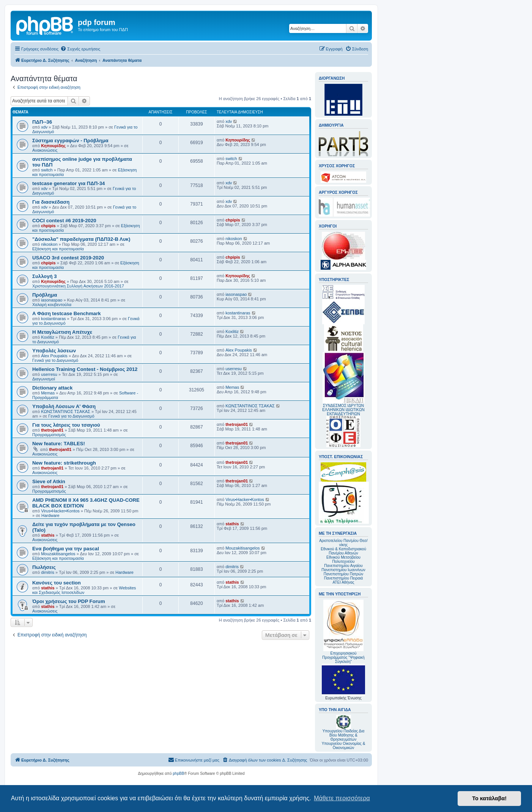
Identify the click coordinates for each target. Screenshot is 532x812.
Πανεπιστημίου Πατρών (344, 574)
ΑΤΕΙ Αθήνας (343, 582)
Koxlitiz (48, 337)
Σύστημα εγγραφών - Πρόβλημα (70, 141)
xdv (44, 127)
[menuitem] (80, 49)
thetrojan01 (52, 430)
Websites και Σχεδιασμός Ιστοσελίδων (84, 590)
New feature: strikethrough (64, 463)
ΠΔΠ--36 (42, 122)
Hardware (50, 515)
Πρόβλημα (45, 295)
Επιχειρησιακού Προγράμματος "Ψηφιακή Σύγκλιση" (343, 632)
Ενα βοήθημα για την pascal (66, 549)
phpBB (178, 774)
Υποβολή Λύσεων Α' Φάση (64, 406)
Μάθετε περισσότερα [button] (342, 798)
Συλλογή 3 (45, 276)
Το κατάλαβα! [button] (489, 798)
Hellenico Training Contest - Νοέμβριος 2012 (85, 369)
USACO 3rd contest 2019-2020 (68, 258)
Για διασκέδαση (51, 202)
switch (47, 170)
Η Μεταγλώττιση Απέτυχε (62, 332)
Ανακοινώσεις (45, 150)
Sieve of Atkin (49, 481)
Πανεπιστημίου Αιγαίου (343, 566)
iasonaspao (52, 300)
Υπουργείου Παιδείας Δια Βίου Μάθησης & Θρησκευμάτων (344, 735)
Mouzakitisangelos (58, 554)
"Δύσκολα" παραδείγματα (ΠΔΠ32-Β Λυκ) (81, 239)
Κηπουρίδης (53, 146)
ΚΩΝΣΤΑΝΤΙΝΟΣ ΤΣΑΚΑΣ (66, 411)
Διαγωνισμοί (44, 379)
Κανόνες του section (57, 583)
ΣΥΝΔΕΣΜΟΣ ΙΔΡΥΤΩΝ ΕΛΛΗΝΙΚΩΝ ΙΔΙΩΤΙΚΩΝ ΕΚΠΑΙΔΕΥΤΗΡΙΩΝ (343, 410)
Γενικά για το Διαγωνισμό (55, 360)
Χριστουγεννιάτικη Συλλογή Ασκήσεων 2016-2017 (78, 286)
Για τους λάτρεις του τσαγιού (66, 425)
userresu (49, 374)
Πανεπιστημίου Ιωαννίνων (343, 570)
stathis (48, 535)
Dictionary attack (52, 388)
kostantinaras (53, 319)
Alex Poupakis (54, 356)
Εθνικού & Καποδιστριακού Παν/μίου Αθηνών (343, 551)
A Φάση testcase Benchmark (67, 313)
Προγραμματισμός (49, 435)
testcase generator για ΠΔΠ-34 (68, 183)
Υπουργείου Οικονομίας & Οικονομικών (344, 746)
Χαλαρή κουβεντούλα (52, 305)
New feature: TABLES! (59, 444)
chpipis (48, 226)
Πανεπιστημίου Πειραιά (343, 578)
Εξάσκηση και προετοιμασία (58, 249)
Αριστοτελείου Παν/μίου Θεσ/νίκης (343, 543)
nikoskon (49, 244)
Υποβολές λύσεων (54, 351)
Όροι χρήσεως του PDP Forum (69, 601)
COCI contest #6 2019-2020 (64, 221)
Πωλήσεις (44, 567)
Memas (48, 393)
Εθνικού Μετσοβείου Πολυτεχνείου (343, 559)
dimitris (48, 572)
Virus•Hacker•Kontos (60, 511)
